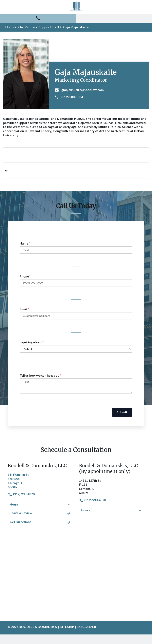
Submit (122, 412)
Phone (24, 276)
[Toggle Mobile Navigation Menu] (114, 18)
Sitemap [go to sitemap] (67, 627)
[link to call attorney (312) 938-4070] (38, 18)
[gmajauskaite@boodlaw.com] (100, 90)
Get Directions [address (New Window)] (40, 522)
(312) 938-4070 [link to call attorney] (21, 494)
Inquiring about (31, 342)
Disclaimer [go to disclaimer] (87, 627)
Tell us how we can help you (39, 375)
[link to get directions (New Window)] (40, 480)
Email (24, 309)
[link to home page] (76, 7)
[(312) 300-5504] (100, 97)
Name (24, 243)
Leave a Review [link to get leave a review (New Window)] (40, 513)
